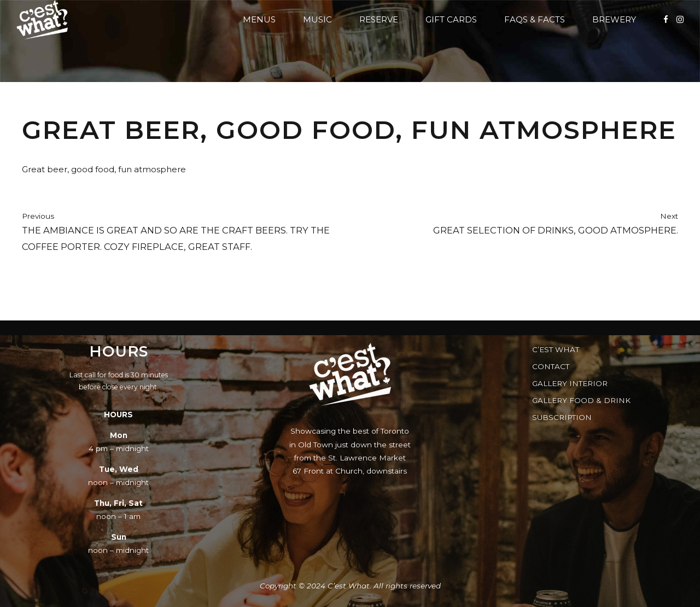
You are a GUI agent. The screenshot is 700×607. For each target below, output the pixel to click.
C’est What (556, 349)
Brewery (614, 19)
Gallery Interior (570, 383)
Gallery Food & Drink (581, 400)
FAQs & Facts (535, 19)
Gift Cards (451, 19)
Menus (259, 19)
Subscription (562, 417)
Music (317, 19)
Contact (551, 366)
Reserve (379, 19)
